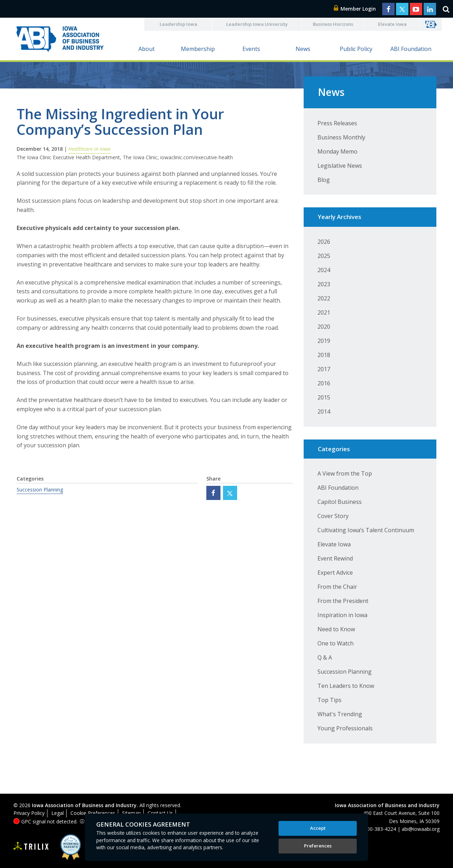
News (303, 49)
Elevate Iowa (392, 24)
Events (251, 49)
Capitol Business (340, 502)
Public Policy (356, 49)
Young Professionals (345, 728)
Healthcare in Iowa (89, 149)
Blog (324, 180)
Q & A (325, 657)
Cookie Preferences (93, 813)
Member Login (355, 9)
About (147, 49)
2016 (324, 383)
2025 (324, 256)
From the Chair (337, 587)
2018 (324, 355)
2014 (324, 412)
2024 (324, 270)
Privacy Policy (29, 813)
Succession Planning (40, 490)
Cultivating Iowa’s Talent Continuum (366, 530)
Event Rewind (335, 558)
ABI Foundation (411, 49)
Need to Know (336, 629)
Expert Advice (335, 573)
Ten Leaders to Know (346, 686)
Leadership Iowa (178, 24)
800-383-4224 (380, 829)
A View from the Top (345, 473)
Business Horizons (333, 24)
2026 (324, 242)
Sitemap (131, 813)
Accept (318, 828)
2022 (324, 298)
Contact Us (160, 813)
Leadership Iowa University (257, 24)
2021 (324, 312)
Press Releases (337, 123)
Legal (58, 813)
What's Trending (340, 714)
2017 (324, 369)
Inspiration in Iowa (342, 615)
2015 (324, 397)
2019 (324, 341)
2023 (324, 284)
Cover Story (333, 516)
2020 (324, 327)
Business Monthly (341, 137)
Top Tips (329, 700)
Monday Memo (337, 151)
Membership (198, 49)
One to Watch (336, 643)
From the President (343, 601)
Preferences (318, 846)
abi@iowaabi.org (421, 829)
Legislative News (340, 166)
